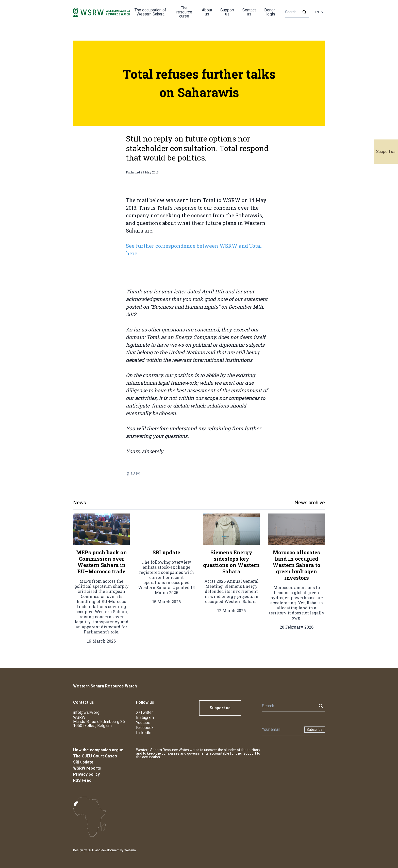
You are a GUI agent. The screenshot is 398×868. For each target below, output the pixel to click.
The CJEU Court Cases (95, 756)
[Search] (295, 12)
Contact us (249, 12)
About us (207, 12)
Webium (130, 850)
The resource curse (184, 12)
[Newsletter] (282, 730)
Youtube (143, 723)
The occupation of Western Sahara (150, 12)
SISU (91, 850)
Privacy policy (86, 774)
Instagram (145, 718)
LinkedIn (144, 733)
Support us (386, 152)
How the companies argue (98, 750)
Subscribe (315, 730)
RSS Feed (82, 780)
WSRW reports (87, 768)
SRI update (83, 762)
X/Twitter (144, 712)
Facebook (145, 728)
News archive (310, 503)
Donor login (270, 12)
